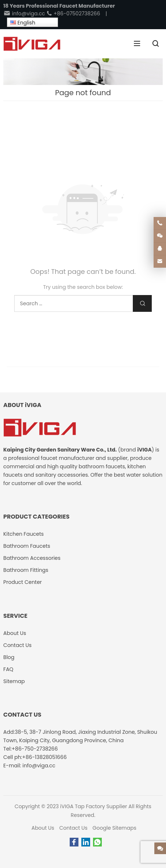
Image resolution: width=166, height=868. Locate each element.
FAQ (8, 669)
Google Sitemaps (115, 828)
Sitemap (14, 681)
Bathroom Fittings (26, 570)
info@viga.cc (24, 13)
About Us (43, 828)
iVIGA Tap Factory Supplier (94, 806)
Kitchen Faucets (24, 534)
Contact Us (73, 828)
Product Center (23, 582)
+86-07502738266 (73, 13)
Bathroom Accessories (32, 558)
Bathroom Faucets (27, 546)
